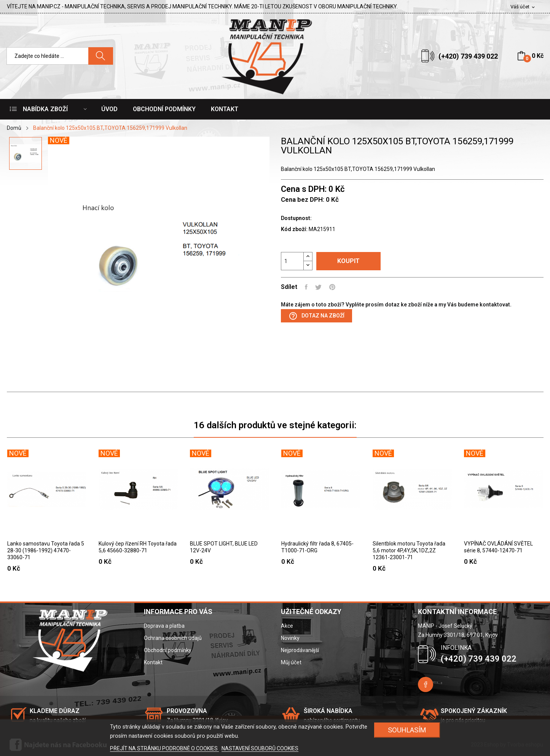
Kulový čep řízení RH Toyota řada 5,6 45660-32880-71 (138, 547)
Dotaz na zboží (316, 316)
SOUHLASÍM (407, 730)
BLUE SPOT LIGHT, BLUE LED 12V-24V (224, 547)
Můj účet (291, 662)
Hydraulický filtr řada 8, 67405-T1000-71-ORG (317, 547)
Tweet (318, 287)
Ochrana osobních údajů (173, 638)
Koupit (348, 261)
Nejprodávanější (300, 650)
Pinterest (332, 287)
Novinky (290, 638)
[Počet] (292, 261)
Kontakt (153, 662)
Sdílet (306, 287)
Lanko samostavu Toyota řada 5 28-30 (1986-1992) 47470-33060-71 (46, 550)
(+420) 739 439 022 (468, 56)
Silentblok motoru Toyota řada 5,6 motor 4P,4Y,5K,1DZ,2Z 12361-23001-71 (409, 550)
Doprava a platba (164, 626)
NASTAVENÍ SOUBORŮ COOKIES (260, 748)
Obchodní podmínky (168, 650)
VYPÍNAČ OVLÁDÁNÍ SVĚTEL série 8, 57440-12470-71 (498, 547)
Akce (287, 626)
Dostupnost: (296, 218)
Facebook (426, 684)
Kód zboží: (294, 229)
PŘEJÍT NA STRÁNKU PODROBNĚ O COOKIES (164, 748)
